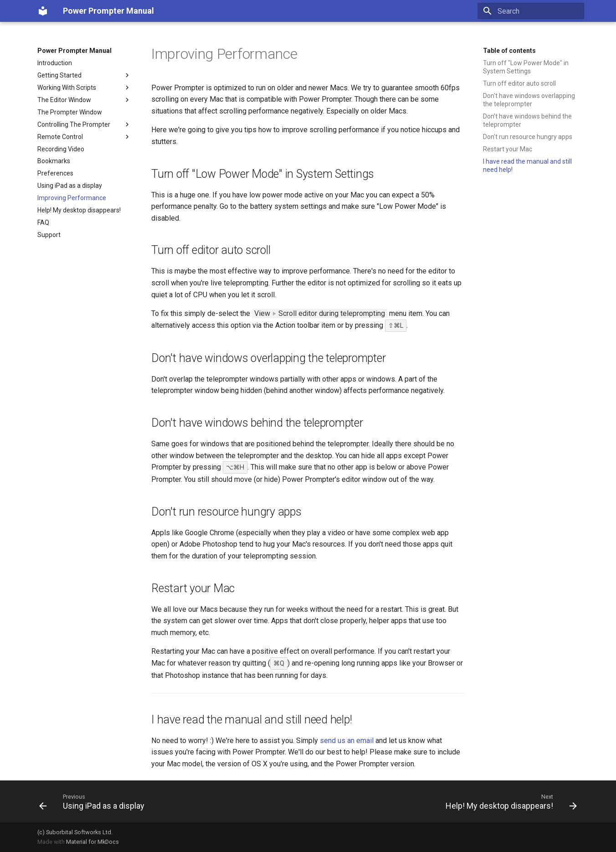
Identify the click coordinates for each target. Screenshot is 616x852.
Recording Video (61, 149)
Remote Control (84, 137)
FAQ (43, 222)
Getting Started (84, 75)
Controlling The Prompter (84, 124)
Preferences (55, 173)
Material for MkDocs (92, 842)
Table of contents (509, 51)
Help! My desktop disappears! (79, 210)
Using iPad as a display (70, 186)
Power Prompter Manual (74, 51)
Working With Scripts (84, 88)
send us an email (347, 741)
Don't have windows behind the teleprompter (527, 120)
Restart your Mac (508, 149)
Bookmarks (54, 161)
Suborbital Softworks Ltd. (79, 832)
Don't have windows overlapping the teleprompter (529, 100)
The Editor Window (84, 100)
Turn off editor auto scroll (519, 83)
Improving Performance (72, 198)
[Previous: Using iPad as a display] (94, 801)
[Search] (531, 11)
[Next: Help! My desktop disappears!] (509, 801)
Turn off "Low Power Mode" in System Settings (526, 67)
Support (49, 235)
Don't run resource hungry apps (528, 137)
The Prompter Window (70, 112)
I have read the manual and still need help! (527, 165)
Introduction (55, 63)
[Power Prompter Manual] (43, 11)
